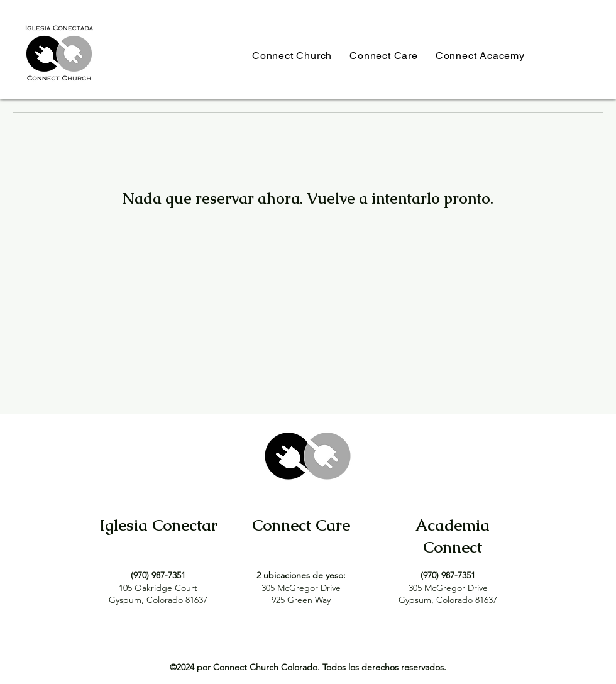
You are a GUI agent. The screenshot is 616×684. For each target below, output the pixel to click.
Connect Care (301, 525)
